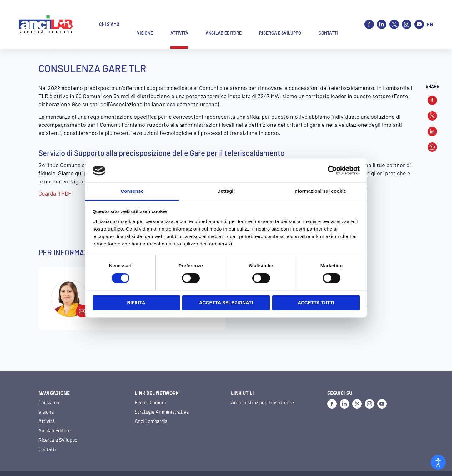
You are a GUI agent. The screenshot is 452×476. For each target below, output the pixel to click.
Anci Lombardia (151, 402)
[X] (394, 16)
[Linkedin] (382, 16)
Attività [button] (179, 15)
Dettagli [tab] (226, 191)
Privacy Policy (51, 464)
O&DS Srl (405, 464)
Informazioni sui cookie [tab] (320, 191)
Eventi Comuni (150, 383)
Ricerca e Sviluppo (58, 420)
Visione (46, 392)
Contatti (47, 430)
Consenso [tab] (132, 191)
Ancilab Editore (55, 411)
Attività (66, 47)
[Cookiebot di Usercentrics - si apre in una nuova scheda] (332, 171)
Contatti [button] (328, 15)
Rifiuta (136, 302)
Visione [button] (145, 15)
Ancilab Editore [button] (224, 15)
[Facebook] (369, 16)
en (430, 15)
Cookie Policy (82, 464)
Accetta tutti (316, 302)
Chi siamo (49, 383)
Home (45, 47)
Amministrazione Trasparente (262, 383)
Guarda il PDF (55, 193)
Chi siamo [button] (109, 15)
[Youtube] (419, 16)
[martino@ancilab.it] (70, 279)
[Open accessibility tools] (438, 462)
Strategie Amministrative (162, 392)
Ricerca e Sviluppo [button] (280, 15)
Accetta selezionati (226, 302)
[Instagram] (407, 16)
